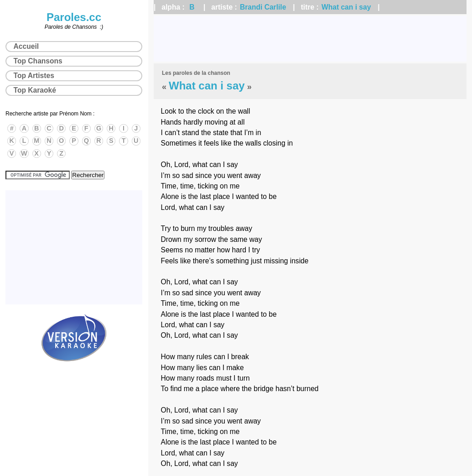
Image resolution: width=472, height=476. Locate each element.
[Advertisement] (310, 39)
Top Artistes (34, 76)
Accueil (26, 46)
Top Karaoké (35, 90)
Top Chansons (38, 61)
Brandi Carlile (263, 7)
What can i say (346, 7)
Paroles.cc (74, 17)
